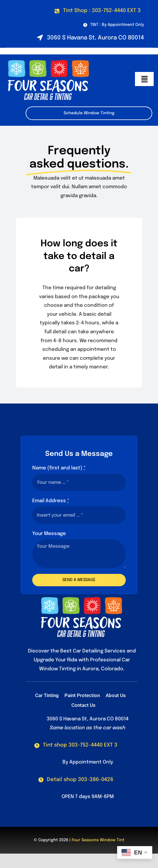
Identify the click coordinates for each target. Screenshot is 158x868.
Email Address (51, 501)
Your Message (49, 534)
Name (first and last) (59, 468)
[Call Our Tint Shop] (76, 745)
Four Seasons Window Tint (98, 840)
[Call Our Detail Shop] (76, 780)
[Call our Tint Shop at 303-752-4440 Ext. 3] (98, 11)
